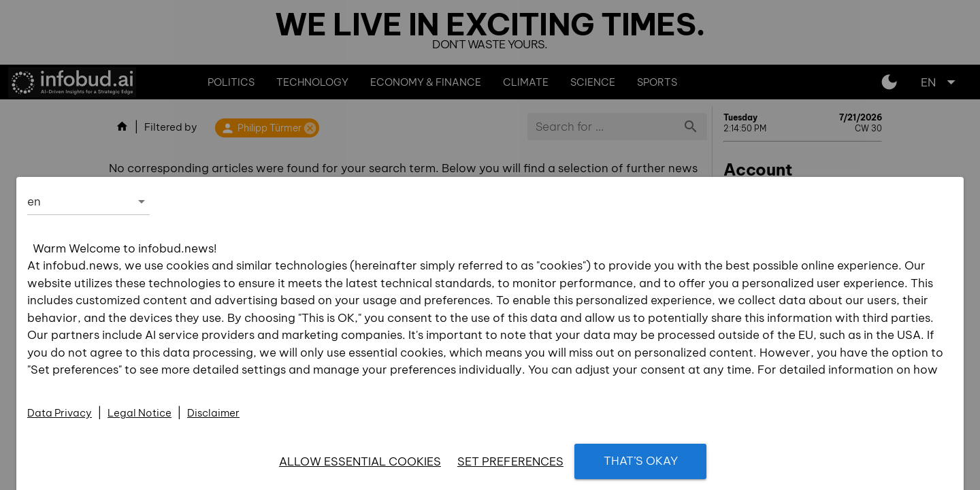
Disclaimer (213, 413)
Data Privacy (60, 413)
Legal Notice (140, 413)
